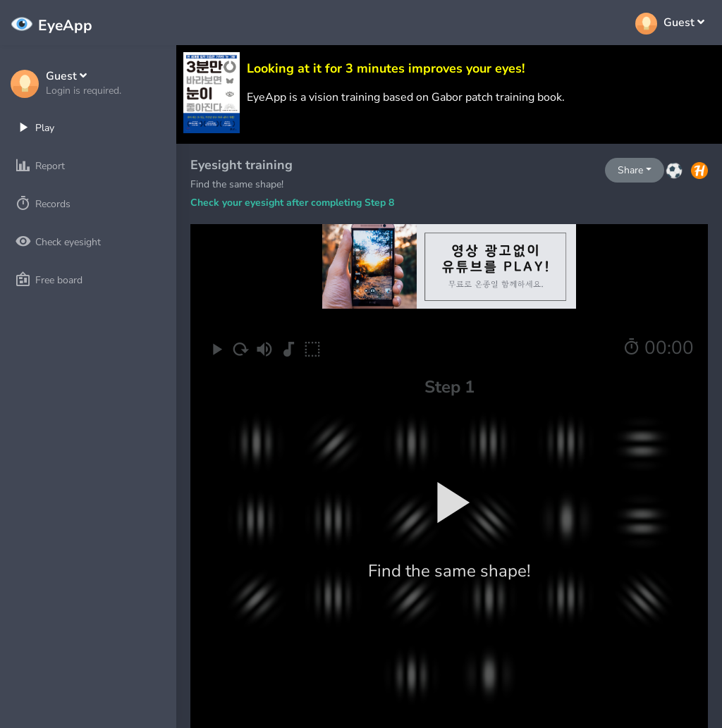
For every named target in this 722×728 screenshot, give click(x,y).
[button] (84, 84)
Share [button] (630, 170)
